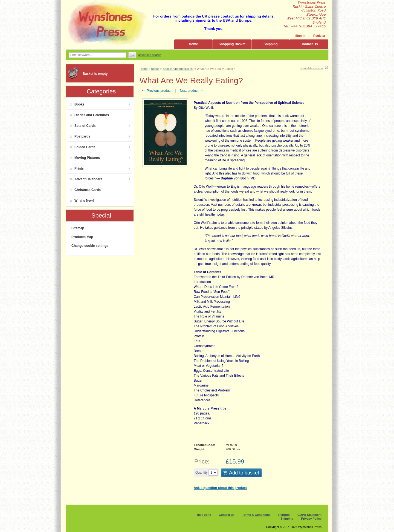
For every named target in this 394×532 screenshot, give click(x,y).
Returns (284, 515)
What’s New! (82, 201)
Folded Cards (83, 147)
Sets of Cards (83, 126)
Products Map (82, 237)
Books (77, 104)
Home (193, 44)
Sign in (300, 36)
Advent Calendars (86, 179)
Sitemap (78, 228)
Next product (192, 91)
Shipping (270, 44)
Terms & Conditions (256, 515)
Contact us (227, 515)
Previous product (156, 91)
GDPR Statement (309, 515)
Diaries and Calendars (89, 115)
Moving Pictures (85, 158)
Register (319, 36)
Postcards (80, 136)
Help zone (204, 515)
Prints (77, 168)
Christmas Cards (85, 190)
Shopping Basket (232, 44)
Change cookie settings (90, 246)
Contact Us (309, 44)
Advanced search (150, 55)
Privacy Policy (311, 519)
